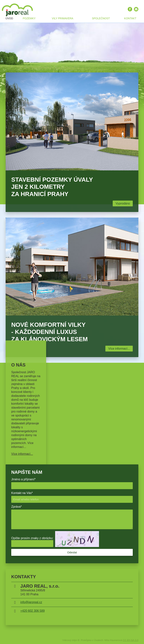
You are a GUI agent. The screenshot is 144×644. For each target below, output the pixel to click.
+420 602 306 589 (33, 611)
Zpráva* (16, 507)
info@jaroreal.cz (31, 602)
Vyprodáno (123, 203)
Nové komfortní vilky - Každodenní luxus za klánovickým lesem (49, 332)
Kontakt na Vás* (22, 493)
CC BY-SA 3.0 (131, 640)
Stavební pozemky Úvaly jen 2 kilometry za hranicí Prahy (52, 187)
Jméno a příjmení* (23, 479)
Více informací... (119, 349)
